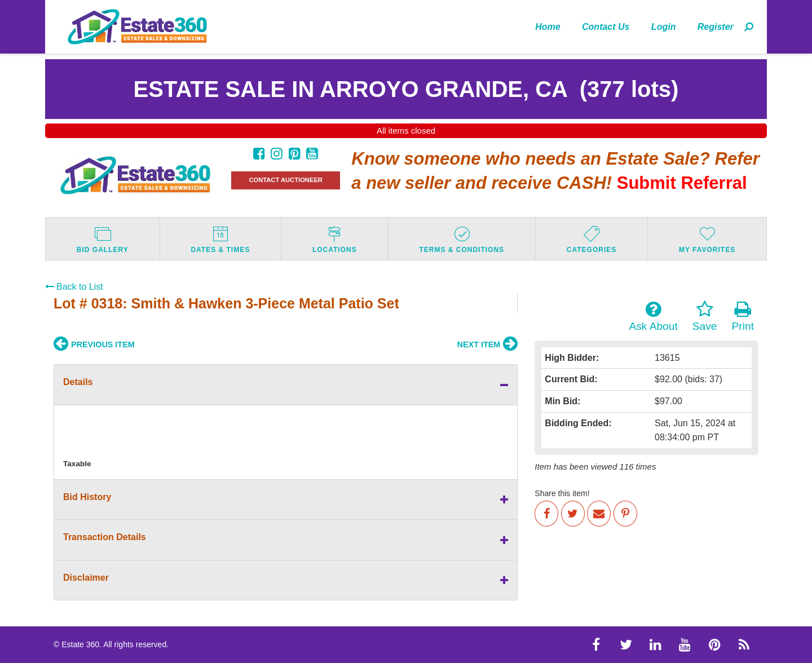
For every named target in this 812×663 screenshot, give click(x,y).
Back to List (74, 287)
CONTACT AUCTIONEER (286, 180)
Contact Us (606, 27)
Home (548, 27)
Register (716, 27)
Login (664, 27)
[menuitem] (548, 26)
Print (743, 316)
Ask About (653, 316)
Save (705, 316)
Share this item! (562, 493)
